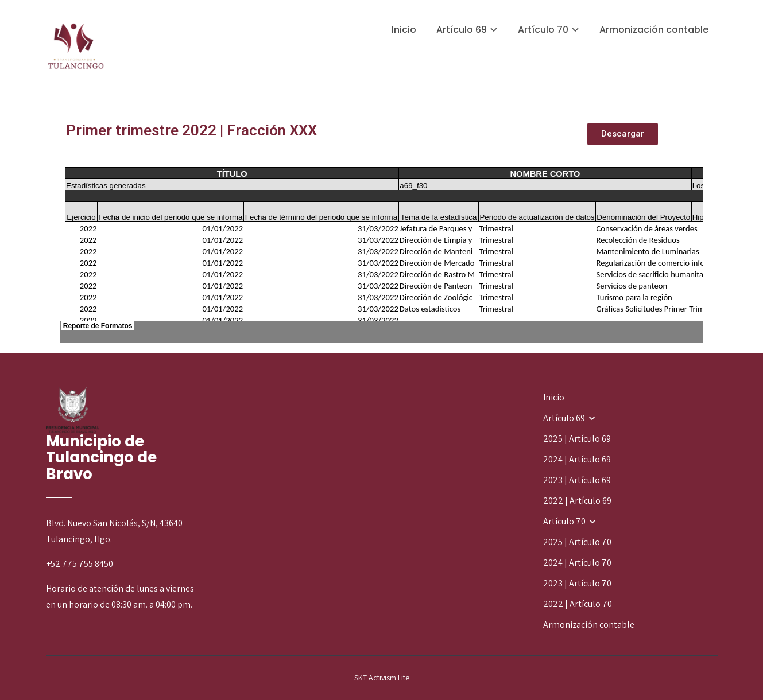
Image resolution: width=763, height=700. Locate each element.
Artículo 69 (462, 30)
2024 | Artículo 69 (577, 459)
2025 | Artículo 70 (577, 542)
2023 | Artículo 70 (577, 583)
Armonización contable (654, 30)
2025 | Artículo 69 (577, 439)
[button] (623, 134)
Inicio (404, 30)
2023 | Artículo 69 (577, 480)
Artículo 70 (543, 30)
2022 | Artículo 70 (578, 604)
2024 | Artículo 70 (577, 563)
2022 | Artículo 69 (577, 501)
